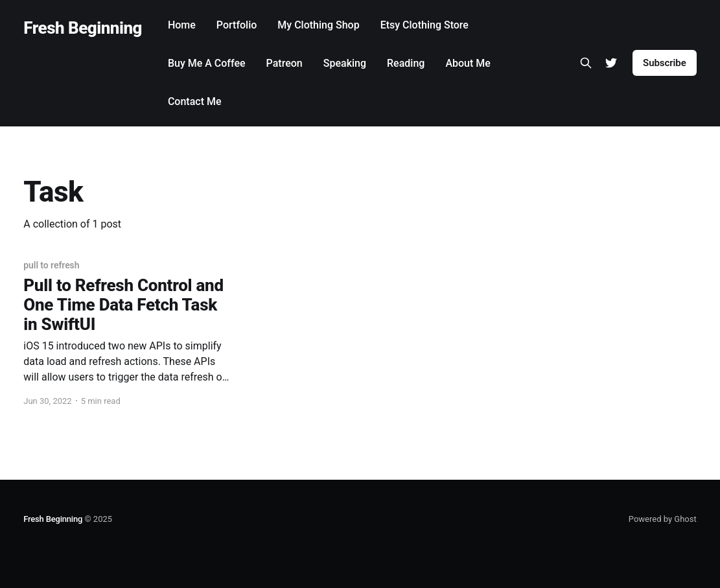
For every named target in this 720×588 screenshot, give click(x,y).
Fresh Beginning (83, 28)
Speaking (345, 63)
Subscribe (665, 63)
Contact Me (195, 101)
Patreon (285, 63)
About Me (468, 63)
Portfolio (237, 25)
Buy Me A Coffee (207, 63)
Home (182, 25)
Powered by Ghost (663, 519)
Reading (406, 63)
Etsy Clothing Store (424, 25)
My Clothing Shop (318, 25)
